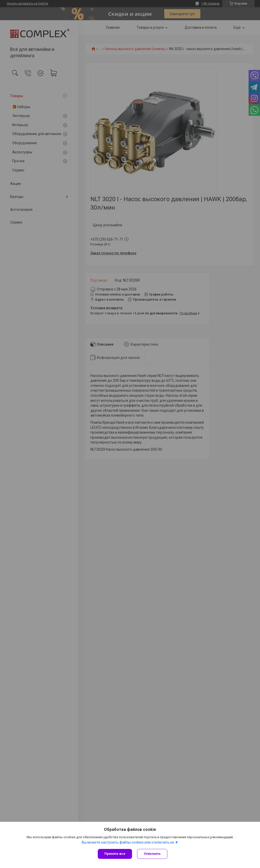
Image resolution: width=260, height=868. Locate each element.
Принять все (115, 854)
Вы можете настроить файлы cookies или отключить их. (128, 842)
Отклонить (152, 854)
